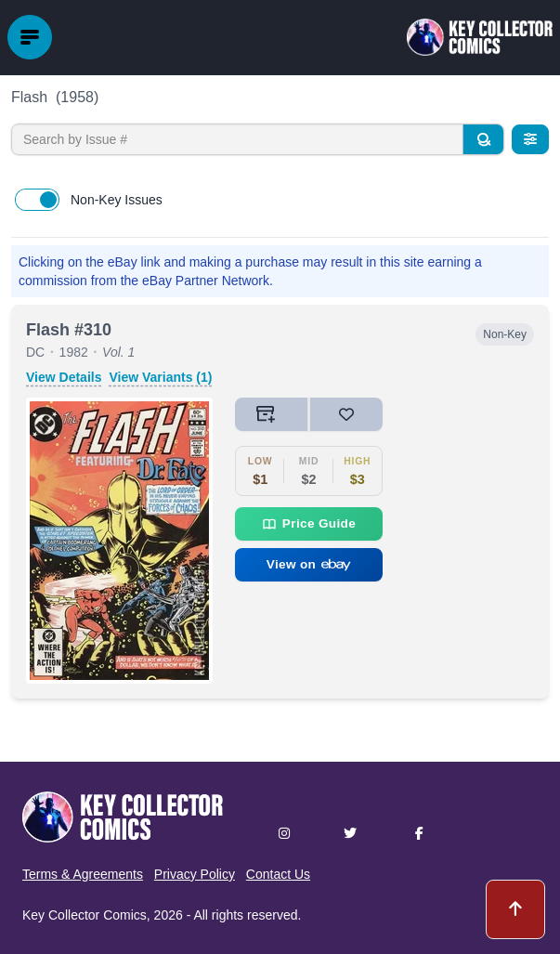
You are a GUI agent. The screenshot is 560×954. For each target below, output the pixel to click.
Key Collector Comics (85, 915)
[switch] (37, 200)
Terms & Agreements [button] (83, 874)
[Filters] (530, 139)
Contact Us (278, 874)
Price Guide (309, 524)
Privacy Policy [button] (195, 874)
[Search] (483, 139)
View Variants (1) (160, 377)
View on (309, 564)
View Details (64, 377)
